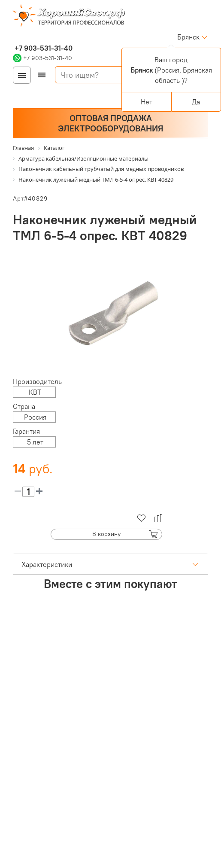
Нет (147, 102)
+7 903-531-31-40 (43, 48)
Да (196, 102)
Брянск (188, 37)
